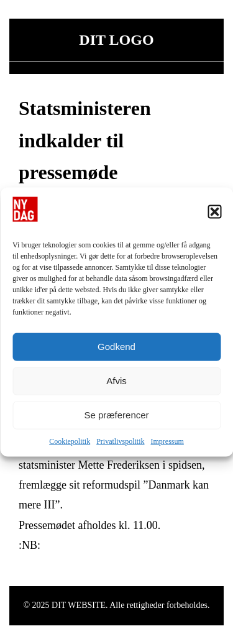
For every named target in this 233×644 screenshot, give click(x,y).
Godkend (116, 347)
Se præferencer (116, 415)
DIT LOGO (116, 40)
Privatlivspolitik (120, 441)
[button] (214, 211)
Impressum (167, 441)
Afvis (116, 381)
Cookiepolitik (70, 441)
